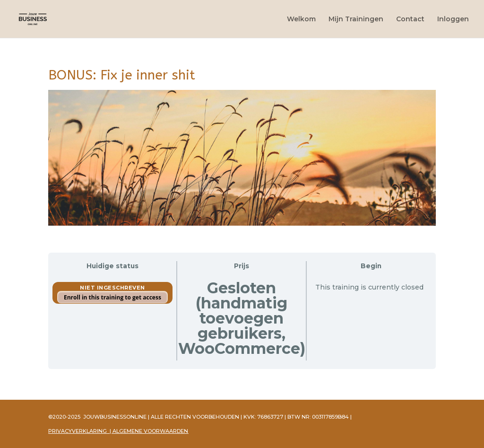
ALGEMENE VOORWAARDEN (150, 431)
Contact (410, 19)
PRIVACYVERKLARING (78, 431)
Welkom (301, 19)
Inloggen (453, 19)
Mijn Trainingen (356, 19)
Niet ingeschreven (112, 288)
